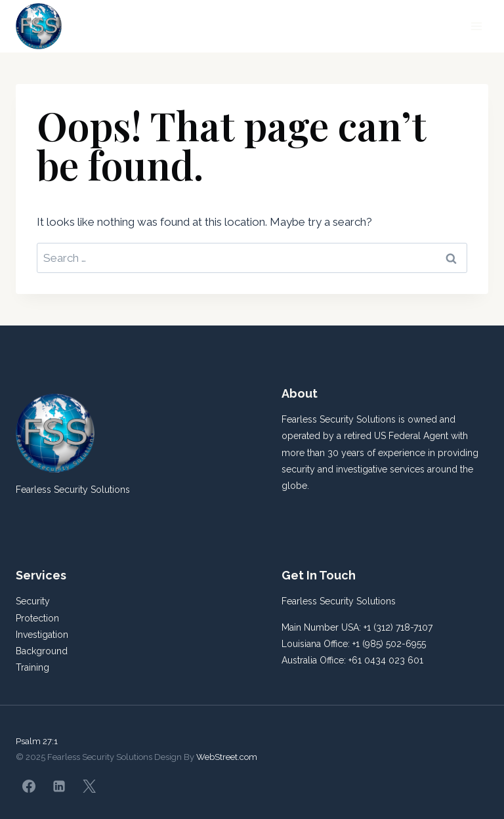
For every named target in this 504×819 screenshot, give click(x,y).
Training (32, 667)
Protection (37, 618)
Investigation (42, 635)
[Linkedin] (59, 786)
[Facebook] (29, 786)
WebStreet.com (227, 757)
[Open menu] (476, 26)
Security (33, 601)
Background (42, 651)
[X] (89, 786)
